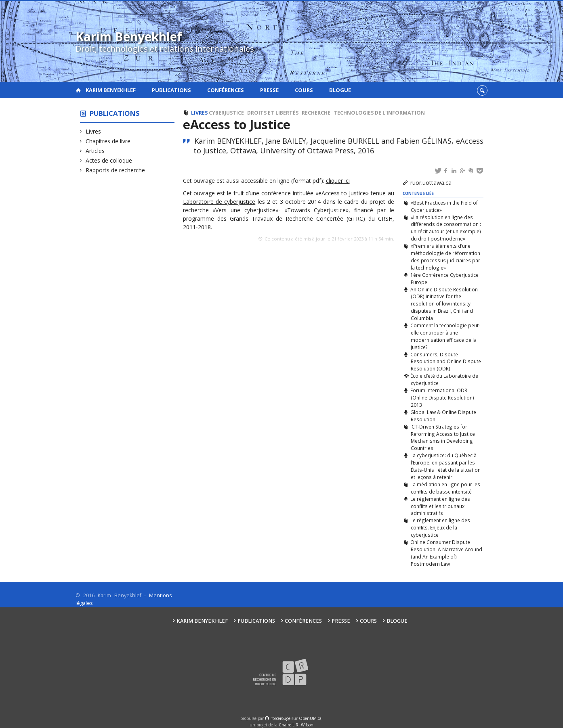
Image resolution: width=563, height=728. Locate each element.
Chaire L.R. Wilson (296, 725)
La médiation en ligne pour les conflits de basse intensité (445, 488)
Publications (171, 90)
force (281, 718)
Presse (269, 90)
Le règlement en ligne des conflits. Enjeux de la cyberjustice (440, 527)
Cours (304, 90)
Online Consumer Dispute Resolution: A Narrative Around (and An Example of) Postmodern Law (446, 553)
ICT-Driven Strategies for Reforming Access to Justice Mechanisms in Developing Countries (442, 437)
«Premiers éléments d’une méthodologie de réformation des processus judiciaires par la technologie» (445, 257)
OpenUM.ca (310, 718)
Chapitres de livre (108, 141)
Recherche (316, 113)
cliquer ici (338, 181)
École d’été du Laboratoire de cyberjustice (444, 379)
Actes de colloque (109, 160)
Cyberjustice (226, 113)
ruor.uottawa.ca (431, 183)
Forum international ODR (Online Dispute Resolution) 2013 (442, 397)
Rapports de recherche (116, 170)
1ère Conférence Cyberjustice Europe (444, 278)
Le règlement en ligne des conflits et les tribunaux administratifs (440, 506)
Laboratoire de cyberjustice (219, 202)
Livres (93, 131)
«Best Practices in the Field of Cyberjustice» (444, 206)
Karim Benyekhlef (111, 90)
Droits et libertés (273, 113)
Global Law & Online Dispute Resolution (443, 416)
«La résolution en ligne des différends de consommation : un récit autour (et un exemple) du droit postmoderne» (445, 228)
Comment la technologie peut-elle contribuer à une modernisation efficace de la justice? (445, 336)
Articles (95, 151)
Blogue (340, 90)
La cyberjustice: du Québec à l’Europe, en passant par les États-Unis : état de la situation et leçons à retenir (445, 466)
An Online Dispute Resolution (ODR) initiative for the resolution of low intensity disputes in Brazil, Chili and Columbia (444, 304)
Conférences (226, 90)
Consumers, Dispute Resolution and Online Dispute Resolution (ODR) (445, 362)
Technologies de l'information (379, 113)
